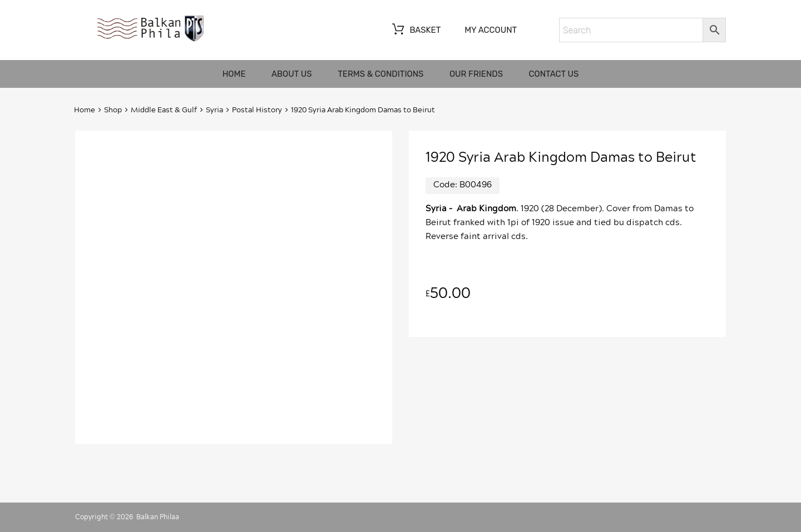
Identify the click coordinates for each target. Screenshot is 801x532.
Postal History (257, 110)
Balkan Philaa (158, 517)
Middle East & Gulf (164, 110)
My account (491, 30)
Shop (113, 110)
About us (292, 74)
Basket (415, 31)
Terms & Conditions (380, 74)
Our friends (476, 74)
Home (234, 74)
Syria (214, 110)
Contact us (554, 74)
